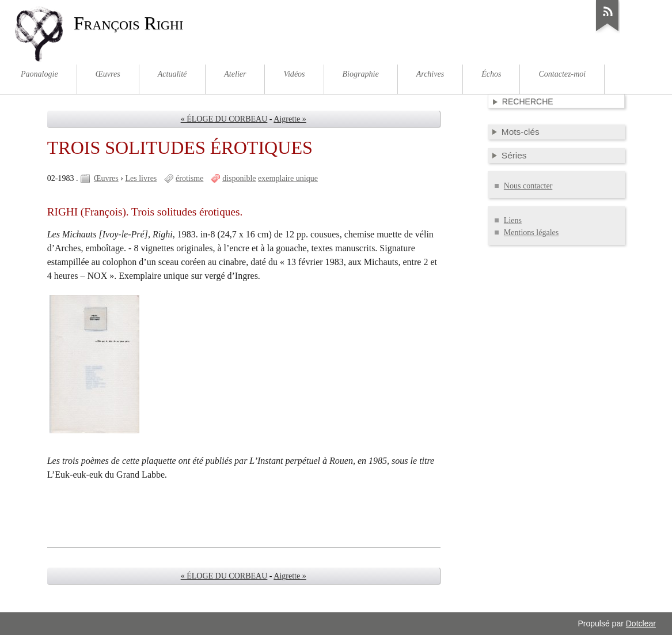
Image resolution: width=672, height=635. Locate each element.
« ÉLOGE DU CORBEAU (224, 119)
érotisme (189, 178)
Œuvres (106, 178)
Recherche (528, 101)
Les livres (141, 178)
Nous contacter (528, 186)
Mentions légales (531, 233)
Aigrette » (290, 119)
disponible (239, 178)
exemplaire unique (288, 178)
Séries (514, 155)
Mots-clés (521, 132)
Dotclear (641, 623)
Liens (513, 220)
